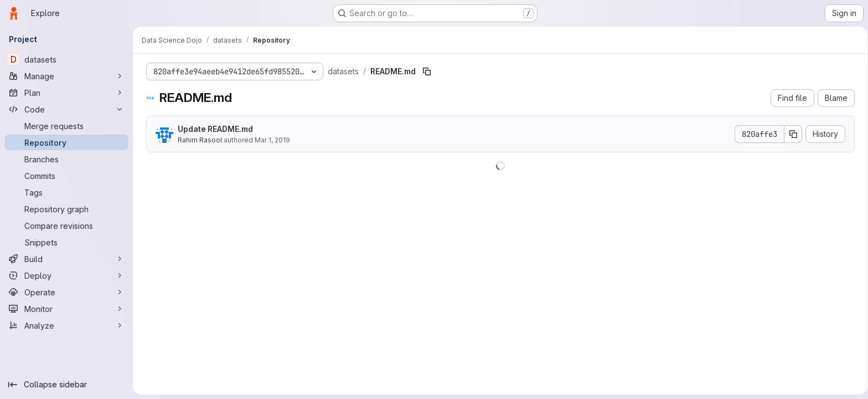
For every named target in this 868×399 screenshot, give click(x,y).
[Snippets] (66, 242)
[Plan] (66, 93)
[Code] (66, 109)
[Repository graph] (66, 209)
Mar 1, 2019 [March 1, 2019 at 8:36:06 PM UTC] (270, 140)
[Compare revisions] (66, 226)
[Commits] (66, 176)
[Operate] (66, 292)
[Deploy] (66, 275)
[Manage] (66, 76)
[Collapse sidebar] (66, 385)
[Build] (66, 259)
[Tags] (66, 192)
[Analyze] (66, 325)
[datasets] (66, 59)
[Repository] (66, 142)
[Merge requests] (66, 126)
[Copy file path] (425, 71)
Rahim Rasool (198, 140)
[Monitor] (66, 309)
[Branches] (66, 159)
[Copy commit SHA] (791, 134)
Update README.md (213, 129)
